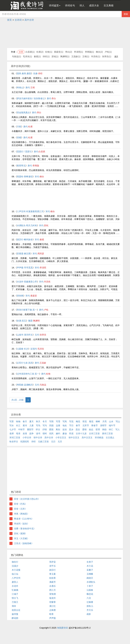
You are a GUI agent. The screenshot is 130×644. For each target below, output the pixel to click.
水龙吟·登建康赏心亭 (27, 282)
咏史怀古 (14, 442)
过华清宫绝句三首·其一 (28, 374)
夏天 (31, 421)
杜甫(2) (40, 52)
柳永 (42, 177)
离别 (58, 429)
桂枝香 (52, 578)
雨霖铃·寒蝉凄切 (25, 177)
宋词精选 (99, 438)
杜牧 (48, 374)
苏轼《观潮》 (21, 534)
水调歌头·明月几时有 (27, 225)
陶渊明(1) (65, 56)
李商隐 (36, 166)
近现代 (34, 349)
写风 (65, 421)
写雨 (51, 421)
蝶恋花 (90, 594)
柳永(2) (99, 52)
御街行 (15, 562)
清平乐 (52, 566)
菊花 (91, 421)
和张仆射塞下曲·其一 (27, 310)
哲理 (98, 429)
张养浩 (43, 335)
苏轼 (46, 225)
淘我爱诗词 (62, 628)
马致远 (43, 385)
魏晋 (30, 321)
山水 (111, 421)
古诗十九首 (81, 434)
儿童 (31, 425)
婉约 (58, 434)
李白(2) (69, 52)
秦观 (42, 240)
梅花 (78, 421)
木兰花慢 (16, 570)
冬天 (45, 421)
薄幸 (14, 606)
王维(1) (86, 56)
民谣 (71, 434)
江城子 (15, 594)
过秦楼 (90, 602)
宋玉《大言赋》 (22, 538)
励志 (91, 429)
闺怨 (104, 429)
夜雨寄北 (21, 166)
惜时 (45, 434)
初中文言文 (74, 438)
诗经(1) (46, 56)
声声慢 (52, 618)
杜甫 (30, 127)
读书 (38, 434)
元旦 (60, 442)
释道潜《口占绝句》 (24, 519)
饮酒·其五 (21, 321)
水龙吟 (15, 586)
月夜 (19, 127)
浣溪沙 (15, 566)
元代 (37, 335)
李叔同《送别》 (22, 524)
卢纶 (46, 310)
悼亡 (111, 429)
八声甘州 (16, 578)
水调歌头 (91, 582)
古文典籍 (109, 5)
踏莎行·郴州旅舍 (25, 240)
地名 (65, 425)
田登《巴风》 (21, 504)
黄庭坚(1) (59, 52)
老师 (12, 434)
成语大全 (94, 5)
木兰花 (90, 566)
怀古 (38, 429)
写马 (45, 425)
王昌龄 (43, 363)
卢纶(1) (108, 52)
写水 (12, 425)
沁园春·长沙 (23, 349)
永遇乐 (52, 586)
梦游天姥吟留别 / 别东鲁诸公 (31, 98)
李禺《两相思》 (22, 514)
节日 (71, 425)
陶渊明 (36, 321)
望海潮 (52, 594)
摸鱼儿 (90, 606)
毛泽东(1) (27, 56)
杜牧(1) (49, 52)
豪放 (65, 434)
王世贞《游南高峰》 (24, 543)
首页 (9, 20)
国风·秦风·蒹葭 (24, 73)
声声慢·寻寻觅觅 (25, 268)
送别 (65, 429)
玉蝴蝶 (90, 574)
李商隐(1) (89, 52)
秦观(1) (37, 56)
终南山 (20, 88)
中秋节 (21, 429)
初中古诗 (38, 438)
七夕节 (13, 429)
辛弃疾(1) (96, 56)
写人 (118, 429)
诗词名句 (70, 5)
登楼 (19, 138)
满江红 (52, 606)
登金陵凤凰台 (23, 113)
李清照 (43, 268)
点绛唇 (52, 610)
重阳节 (30, 429)
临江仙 (15, 574)
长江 (18, 425)
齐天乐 (90, 610)
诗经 (40, 73)
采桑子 (90, 570)
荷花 (85, 421)
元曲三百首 (43, 442)
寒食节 (94, 425)
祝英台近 (16, 610)
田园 (51, 425)
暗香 (51, 614)
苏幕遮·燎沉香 (24, 254)
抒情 (45, 429)
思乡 (71, 429)
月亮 (105, 421)
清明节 (103, 425)
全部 (21, 52)
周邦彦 (41, 254)
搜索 (126, 14)
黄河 (25, 425)
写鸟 (38, 425)
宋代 (37, 177)
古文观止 (110, 438)
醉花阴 (15, 618)
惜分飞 (15, 598)
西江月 (52, 590)
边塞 (58, 425)
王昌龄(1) (76, 56)
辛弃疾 (47, 282)
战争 (31, 434)
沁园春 (90, 590)
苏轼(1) (55, 56)
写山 (118, 421)
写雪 (58, 421)
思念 (78, 429)
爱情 (84, 429)
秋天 (38, 421)
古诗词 (18, 20)
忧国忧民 (25, 442)
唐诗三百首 (107, 434)
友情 (25, 434)
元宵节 (86, 425)
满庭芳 (52, 582)
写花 (71, 421)
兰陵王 (15, 602)
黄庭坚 (34, 296)
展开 (116, 56)
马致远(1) (16, 56)
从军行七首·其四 (25, 363)
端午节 (112, 425)
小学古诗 (27, 438)
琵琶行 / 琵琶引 (24, 152)
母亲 (18, 434)
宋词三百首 (15, 438)
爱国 (51, 429)
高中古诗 (29, 20)
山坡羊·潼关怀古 (25, 335)
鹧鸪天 (90, 578)
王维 (33, 88)
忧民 (51, 434)
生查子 (90, 562)
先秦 (35, 73)
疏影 (89, 614)
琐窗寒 (52, 602)
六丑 (89, 598)
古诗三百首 (94, 434)
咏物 (18, 421)
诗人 (82, 5)
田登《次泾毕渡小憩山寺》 (27, 499)
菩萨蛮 (52, 562)
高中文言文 (87, 438)
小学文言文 (61, 438)
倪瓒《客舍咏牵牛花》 (25, 529)
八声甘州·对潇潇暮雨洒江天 (30, 211)
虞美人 (15, 582)
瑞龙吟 (52, 598)
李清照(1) (79, 52)
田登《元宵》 (21, 509)
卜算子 (90, 586)
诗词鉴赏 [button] (55, 5)
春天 (25, 421)
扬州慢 (15, 614)
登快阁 (20, 296)
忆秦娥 (15, 590)
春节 (78, 425)
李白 (54, 98)
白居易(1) (30, 52)
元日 (53, 442)
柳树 (98, 421)
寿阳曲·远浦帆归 (25, 385)
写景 (12, 421)
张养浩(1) (107, 56)
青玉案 (52, 574)
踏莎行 (52, 570)
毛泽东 (41, 349)
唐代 (28, 88)
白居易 (42, 152)
